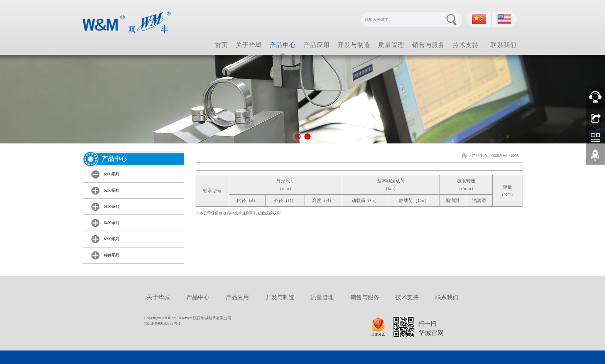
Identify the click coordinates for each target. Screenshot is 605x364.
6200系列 (112, 190)
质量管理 (391, 45)
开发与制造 (354, 45)
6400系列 (112, 223)
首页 (221, 45)
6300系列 (112, 206)
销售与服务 (428, 45)
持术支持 (466, 45)
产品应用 (317, 45)
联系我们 (504, 45)
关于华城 (249, 45)
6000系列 (499, 156)
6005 (515, 156)
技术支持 (407, 297)
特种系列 (112, 255)
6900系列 (112, 239)
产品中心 (283, 45)
